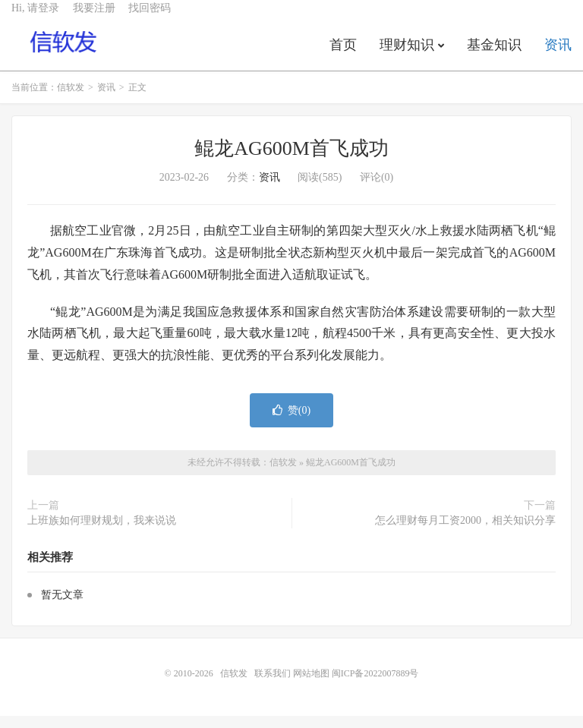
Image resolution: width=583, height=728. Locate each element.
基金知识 (494, 56)
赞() (291, 422)
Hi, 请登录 (35, 19)
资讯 (558, 56)
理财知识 (407, 56)
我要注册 (94, 19)
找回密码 (150, 19)
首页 (343, 56)
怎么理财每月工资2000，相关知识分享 (465, 533)
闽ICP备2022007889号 (375, 685)
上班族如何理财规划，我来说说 (102, 533)
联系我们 (274, 685)
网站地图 (311, 685)
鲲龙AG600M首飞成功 (291, 161)
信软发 (64, 54)
